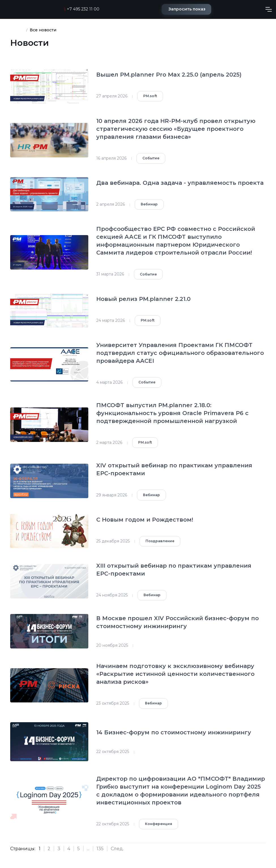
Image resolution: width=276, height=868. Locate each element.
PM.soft (150, 96)
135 (100, 849)
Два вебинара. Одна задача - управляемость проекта (180, 183)
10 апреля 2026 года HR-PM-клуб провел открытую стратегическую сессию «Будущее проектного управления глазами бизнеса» (176, 129)
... (88, 849)
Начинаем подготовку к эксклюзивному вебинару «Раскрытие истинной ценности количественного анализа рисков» (175, 674)
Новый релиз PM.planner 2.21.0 (143, 299)
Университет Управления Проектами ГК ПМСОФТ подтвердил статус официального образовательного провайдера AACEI (180, 353)
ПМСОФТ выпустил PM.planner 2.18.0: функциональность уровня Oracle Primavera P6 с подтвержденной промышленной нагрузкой (172, 413)
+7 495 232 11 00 (82, 9)
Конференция (159, 824)
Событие (151, 158)
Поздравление (160, 541)
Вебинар (149, 204)
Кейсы (17, 30)
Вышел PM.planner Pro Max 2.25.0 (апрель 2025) (169, 75)
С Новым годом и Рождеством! (145, 520)
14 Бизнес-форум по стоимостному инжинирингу (174, 732)
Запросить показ (187, 9)
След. (117, 849)
